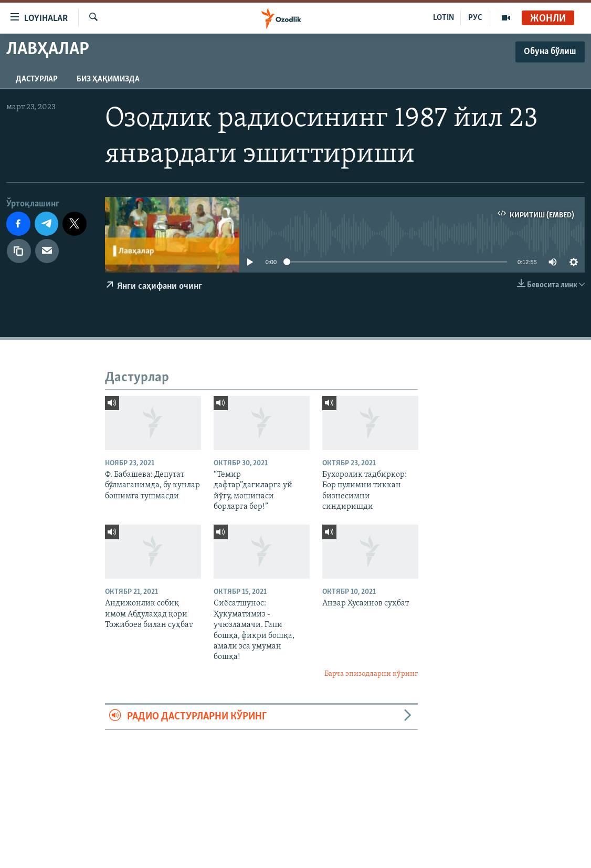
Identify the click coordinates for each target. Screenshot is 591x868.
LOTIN (444, 18)
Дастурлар (37, 79)
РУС (475, 18)
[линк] (19, 251)
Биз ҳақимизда (108, 79)
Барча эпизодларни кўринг (371, 674)
